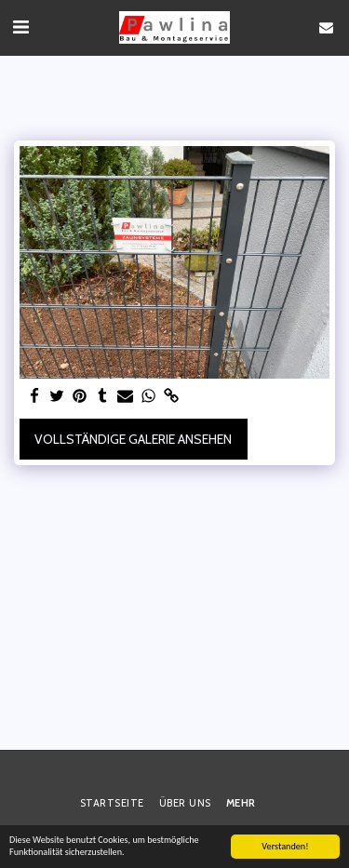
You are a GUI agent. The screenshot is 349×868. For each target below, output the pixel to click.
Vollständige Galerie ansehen (133, 439)
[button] (20, 27)
